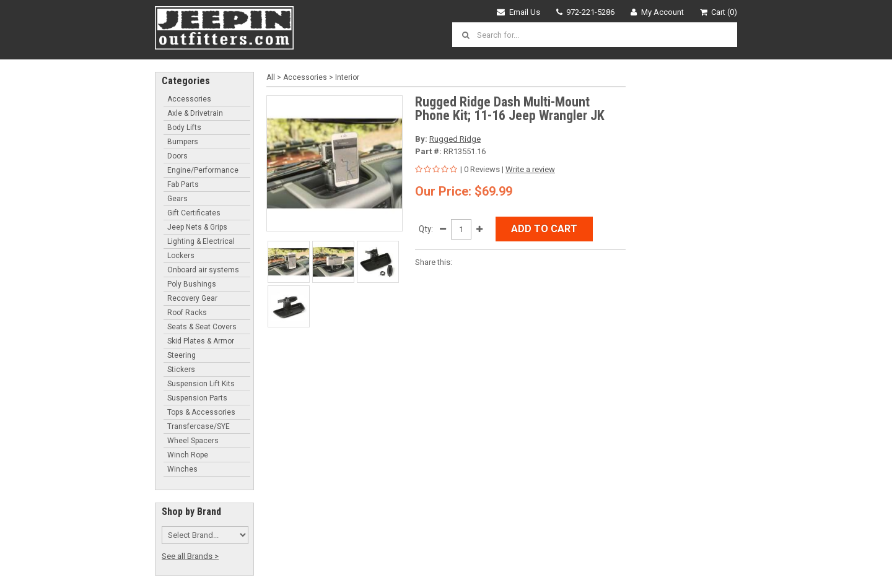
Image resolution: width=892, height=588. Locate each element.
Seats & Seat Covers (202, 327)
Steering (181, 355)
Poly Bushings (192, 284)
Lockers (181, 256)
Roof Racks (187, 313)
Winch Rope (188, 455)
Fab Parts (183, 184)
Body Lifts (184, 128)
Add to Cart (544, 229)
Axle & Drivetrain (195, 113)
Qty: (426, 229)
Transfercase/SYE (199, 426)
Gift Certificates (194, 213)
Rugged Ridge (455, 139)
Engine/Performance (203, 170)
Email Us (518, 12)
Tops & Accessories (201, 412)
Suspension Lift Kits (201, 384)
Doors (177, 156)
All (271, 77)
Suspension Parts (197, 398)
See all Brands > (190, 556)
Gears (177, 199)
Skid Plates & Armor (201, 341)
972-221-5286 (586, 12)
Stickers (181, 370)
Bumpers (183, 142)
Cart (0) (719, 12)
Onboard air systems (203, 270)
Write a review (530, 169)
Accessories (189, 99)
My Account (657, 12)
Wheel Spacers (193, 441)
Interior (347, 77)
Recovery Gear (192, 298)
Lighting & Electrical (201, 241)
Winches (182, 469)
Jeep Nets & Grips (197, 227)
